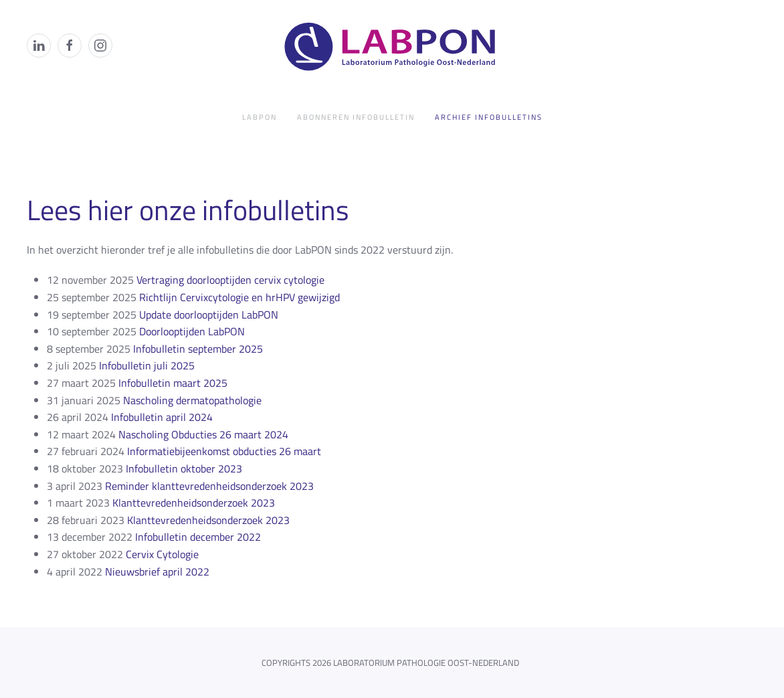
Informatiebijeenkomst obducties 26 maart (224, 451)
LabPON (260, 117)
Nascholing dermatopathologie (192, 400)
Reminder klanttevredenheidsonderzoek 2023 (209, 486)
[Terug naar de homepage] (392, 46)
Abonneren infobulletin (356, 117)
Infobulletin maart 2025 (173, 383)
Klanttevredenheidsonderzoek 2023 (194, 503)
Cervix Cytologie (162, 554)
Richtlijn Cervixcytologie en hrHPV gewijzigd (239, 297)
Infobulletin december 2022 (198, 537)
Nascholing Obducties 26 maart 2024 (203, 434)
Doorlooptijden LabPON (192, 331)
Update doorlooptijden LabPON (209, 315)
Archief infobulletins (489, 117)
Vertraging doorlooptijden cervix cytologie (230, 280)
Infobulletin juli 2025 (147, 365)
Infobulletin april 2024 (162, 417)
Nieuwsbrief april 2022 (157, 572)
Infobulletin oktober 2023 (184, 468)
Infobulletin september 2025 (198, 349)
